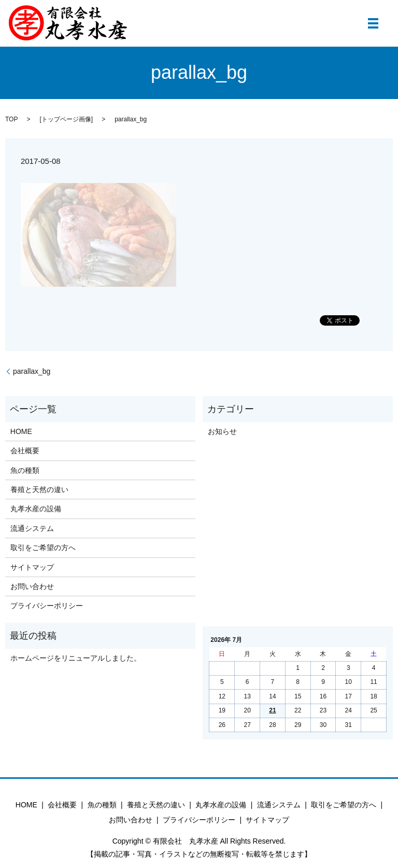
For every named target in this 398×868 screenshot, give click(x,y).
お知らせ (222, 431)
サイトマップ (32, 567)
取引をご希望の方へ (43, 548)
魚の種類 (25, 470)
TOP (11, 119)
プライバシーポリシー (47, 606)
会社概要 (25, 451)
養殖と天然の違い (39, 489)
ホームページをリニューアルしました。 (76, 658)
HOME (21, 431)
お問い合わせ (32, 586)
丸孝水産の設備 (36, 509)
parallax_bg (32, 371)
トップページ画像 (66, 119)
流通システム (32, 528)
